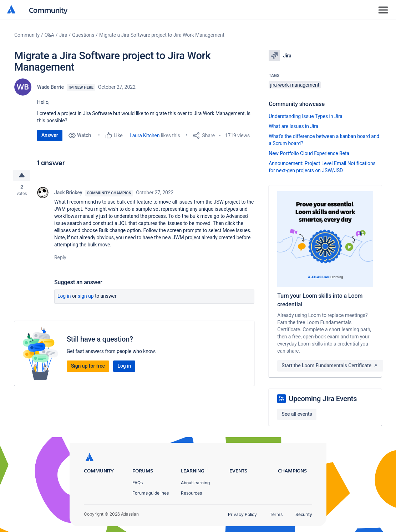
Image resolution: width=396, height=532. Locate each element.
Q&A (49, 35)
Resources (191, 493)
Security (304, 514)
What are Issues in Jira (293, 126)
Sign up (86, 296)
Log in (64, 296)
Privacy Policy (242, 514)
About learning (195, 483)
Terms (276, 514)
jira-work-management (295, 85)
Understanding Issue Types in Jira (306, 116)
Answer (50, 135)
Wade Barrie (50, 87)
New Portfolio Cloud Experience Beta (309, 153)
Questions (83, 35)
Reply (60, 257)
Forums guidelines (151, 493)
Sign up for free (88, 366)
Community (48, 10)
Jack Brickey (68, 193)
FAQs (138, 483)
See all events (297, 414)
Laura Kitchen (144, 135)
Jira (63, 35)
